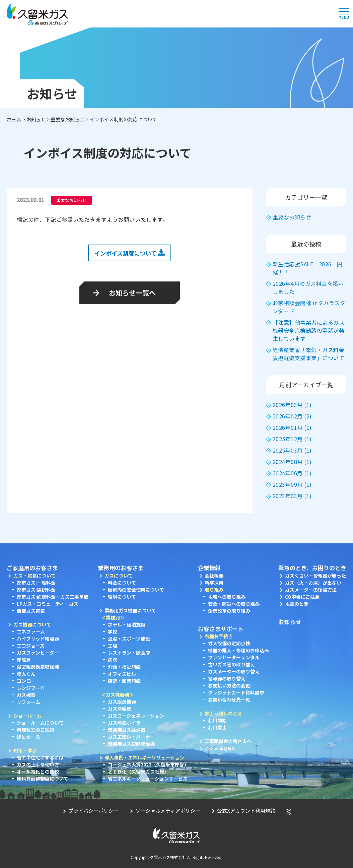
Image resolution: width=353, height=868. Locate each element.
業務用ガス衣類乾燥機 (131, 744)
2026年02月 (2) (292, 416)
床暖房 (24, 660)
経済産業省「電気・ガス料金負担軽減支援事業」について (308, 354)
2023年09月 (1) (292, 484)
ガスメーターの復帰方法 (311, 590)
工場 (113, 646)
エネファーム (31, 631)
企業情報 (209, 568)
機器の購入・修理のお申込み (238, 650)
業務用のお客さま (121, 568)
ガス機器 (26, 695)
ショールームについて (40, 723)
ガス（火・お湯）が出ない (313, 583)
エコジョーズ (31, 646)
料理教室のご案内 (36, 730)
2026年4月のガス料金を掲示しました (308, 287)
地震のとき (297, 604)
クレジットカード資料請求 (236, 692)
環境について (122, 597)
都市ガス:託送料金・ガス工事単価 (53, 597)
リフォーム (28, 702)
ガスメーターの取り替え (234, 671)
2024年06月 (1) (292, 473)
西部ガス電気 (31, 611)
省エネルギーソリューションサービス (148, 779)
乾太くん (26, 674)
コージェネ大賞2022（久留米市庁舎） (148, 764)
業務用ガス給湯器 (127, 730)
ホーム (14, 119)
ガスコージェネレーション (136, 716)
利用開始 (217, 720)
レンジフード (31, 688)
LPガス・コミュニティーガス (48, 604)
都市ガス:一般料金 (36, 583)
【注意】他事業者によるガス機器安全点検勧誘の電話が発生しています (308, 330)
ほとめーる (28, 737)
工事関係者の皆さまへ (228, 741)
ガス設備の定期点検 (229, 643)
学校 (113, 631)
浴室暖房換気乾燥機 (38, 667)
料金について (122, 583)
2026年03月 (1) (292, 405)
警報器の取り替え (227, 678)
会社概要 (214, 576)
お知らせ (36, 119)
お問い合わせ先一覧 (229, 699)
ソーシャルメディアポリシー (168, 811)
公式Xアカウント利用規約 (246, 811)
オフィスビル (122, 674)
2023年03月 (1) (292, 496)
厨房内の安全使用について (136, 590)
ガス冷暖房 (120, 709)
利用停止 (217, 727)
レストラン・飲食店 (129, 653)
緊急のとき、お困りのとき (312, 568)
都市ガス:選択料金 (36, 590)
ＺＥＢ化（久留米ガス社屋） (138, 772)
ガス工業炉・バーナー (131, 737)
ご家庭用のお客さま (32, 568)
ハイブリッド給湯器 (38, 639)
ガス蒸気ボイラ (124, 723)
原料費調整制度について (43, 779)
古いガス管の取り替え (231, 664)
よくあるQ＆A (220, 748)
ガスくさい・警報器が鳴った (315, 576)
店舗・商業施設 (124, 681)
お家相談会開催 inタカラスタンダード (309, 307)
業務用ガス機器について (130, 610)
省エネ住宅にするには (40, 757)
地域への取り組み (227, 597)
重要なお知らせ (67, 119)
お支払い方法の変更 (229, 685)
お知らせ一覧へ (132, 293)
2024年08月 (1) (292, 462)
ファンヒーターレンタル (234, 657)
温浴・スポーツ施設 (129, 639)
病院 (113, 660)
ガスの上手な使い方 (38, 764)
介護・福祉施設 (124, 667)
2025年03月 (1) (292, 450)
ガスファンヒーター (38, 653)
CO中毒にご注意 (302, 597)
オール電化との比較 (38, 772)
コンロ (24, 681)
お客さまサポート (221, 629)
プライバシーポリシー (93, 811)
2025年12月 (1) (292, 439)
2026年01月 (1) (292, 427)
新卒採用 (214, 583)
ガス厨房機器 (122, 702)
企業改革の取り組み (229, 611)
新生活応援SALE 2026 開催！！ (308, 268)
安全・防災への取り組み (234, 604)
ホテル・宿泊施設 (127, 624)
